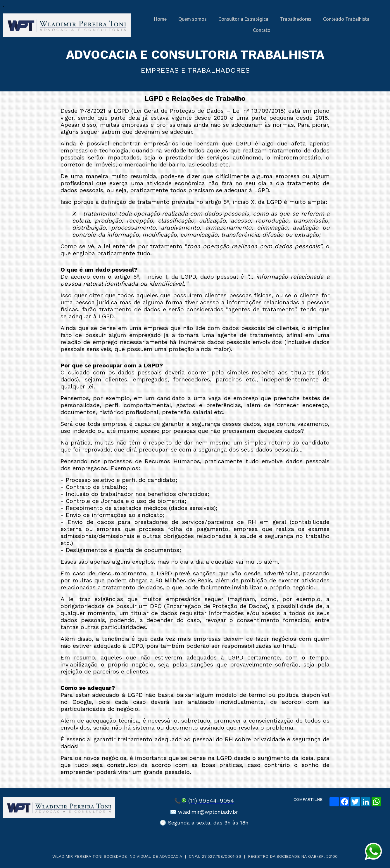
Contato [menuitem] (262, 30)
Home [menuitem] (160, 19)
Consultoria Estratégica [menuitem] (243, 19)
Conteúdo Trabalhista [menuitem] (346, 19)
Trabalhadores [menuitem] (296, 19)
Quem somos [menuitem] (193, 19)
